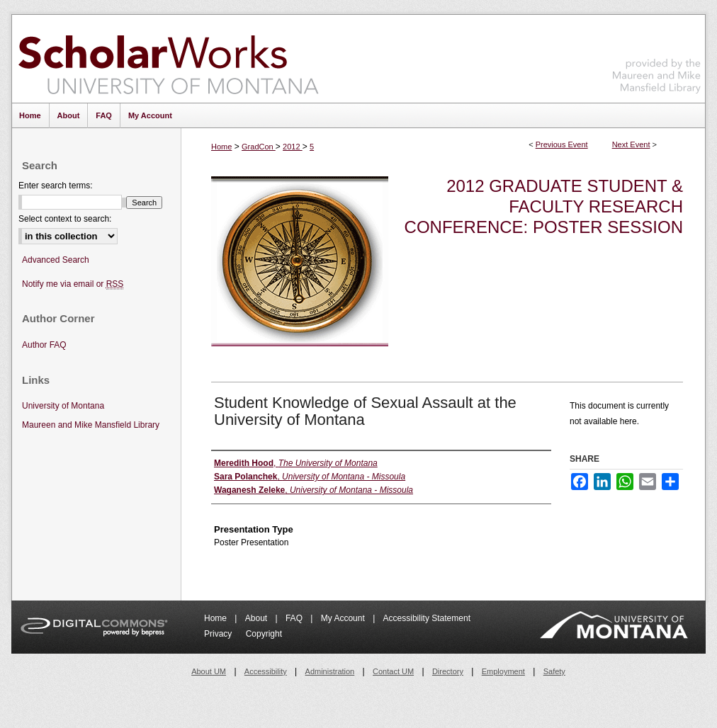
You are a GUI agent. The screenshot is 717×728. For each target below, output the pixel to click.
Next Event (631, 144)
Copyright (264, 634)
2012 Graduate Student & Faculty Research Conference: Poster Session (544, 206)
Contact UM (393, 671)
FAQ (295, 618)
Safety (554, 671)
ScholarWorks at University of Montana (168, 59)
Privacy (219, 634)
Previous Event (562, 144)
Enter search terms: (56, 186)
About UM (209, 671)
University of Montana (63, 406)
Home (221, 147)
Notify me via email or (73, 284)
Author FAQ (44, 345)
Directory (448, 671)
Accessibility (266, 671)
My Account (344, 618)
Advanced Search (56, 260)
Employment (503, 671)
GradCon (259, 147)
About (258, 618)
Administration (330, 671)
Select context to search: (65, 219)
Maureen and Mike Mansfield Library (657, 56)
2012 (293, 147)
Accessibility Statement (427, 618)
